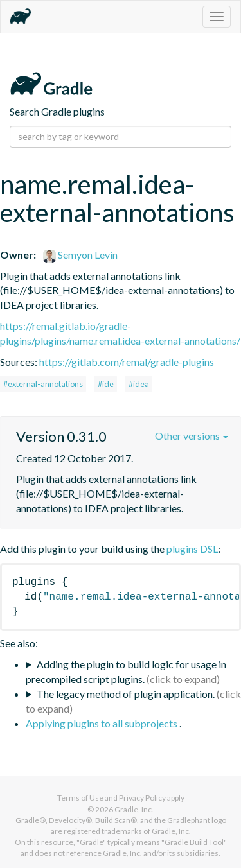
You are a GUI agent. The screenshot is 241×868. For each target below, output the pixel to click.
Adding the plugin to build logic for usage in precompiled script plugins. (126, 672)
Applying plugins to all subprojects (103, 723)
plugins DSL (192, 549)
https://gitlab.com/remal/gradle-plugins (127, 362)
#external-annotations (43, 384)
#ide (106, 384)
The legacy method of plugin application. (126, 694)
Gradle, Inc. (134, 809)
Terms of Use (80, 798)
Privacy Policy (142, 798)
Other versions (192, 436)
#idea (139, 384)
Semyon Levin (80, 255)
